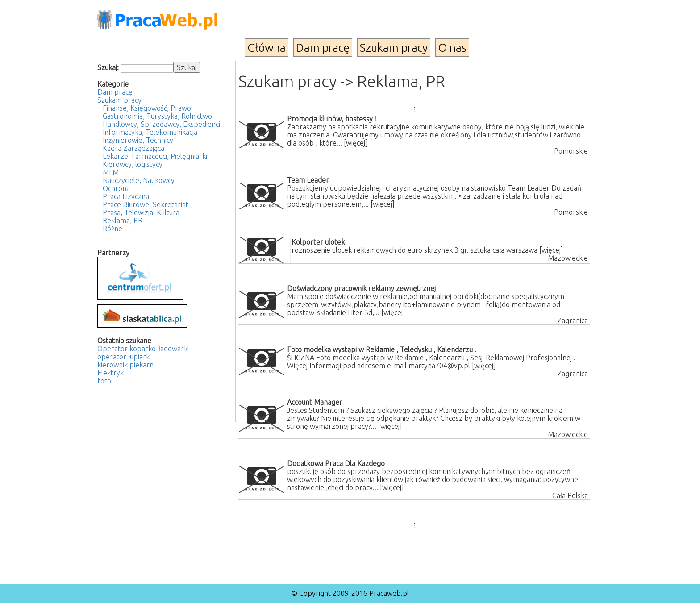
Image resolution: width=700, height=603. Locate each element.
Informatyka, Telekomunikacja (150, 132)
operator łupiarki (124, 357)
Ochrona (116, 188)
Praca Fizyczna (126, 196)
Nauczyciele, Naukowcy (139, 180)
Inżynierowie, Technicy (138, 140)
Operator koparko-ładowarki (143, 349)
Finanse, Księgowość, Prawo (147, 108)
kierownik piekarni (126, 365)
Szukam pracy (394, 48)
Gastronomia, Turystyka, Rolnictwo (157, 116)
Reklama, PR (123, 220)
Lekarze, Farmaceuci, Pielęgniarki (155, 156)
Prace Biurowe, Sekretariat (146, 204)
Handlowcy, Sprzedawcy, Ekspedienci (161, 124)
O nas (452, 48)
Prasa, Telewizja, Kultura (141, 212)
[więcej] (356, 143)
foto (104, 381)
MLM (111, 172)
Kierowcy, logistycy (133, 164)
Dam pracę (323, 48)
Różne (112, 229)
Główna (267, 48)
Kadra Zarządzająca (133, 148)
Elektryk (110, 373)
